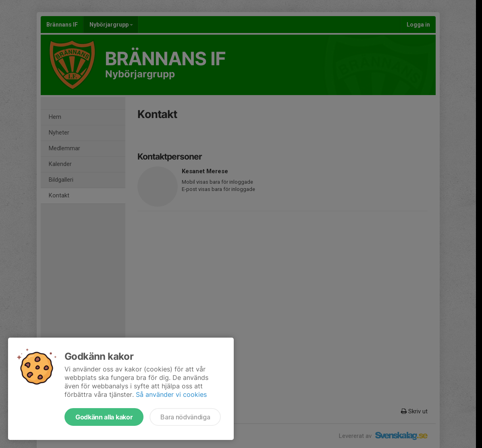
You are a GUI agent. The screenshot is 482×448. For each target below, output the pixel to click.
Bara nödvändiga (185, 417)
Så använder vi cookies (171, 394)
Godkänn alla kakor (104, 417)
